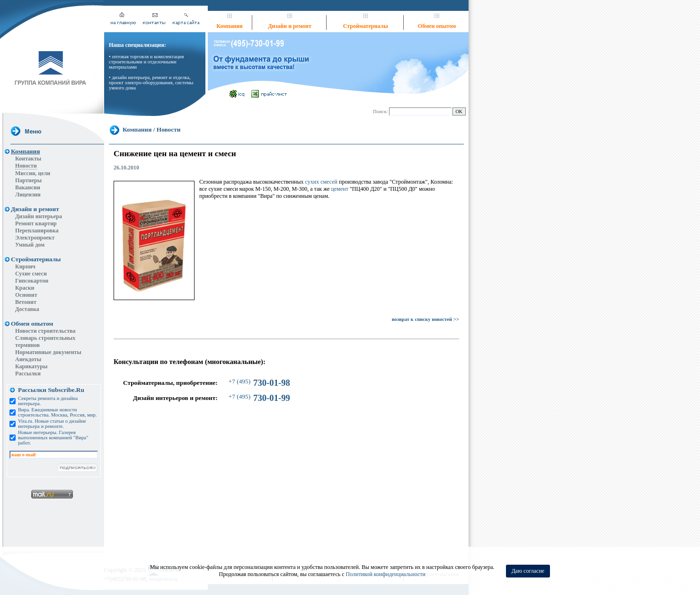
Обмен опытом (437, 26)
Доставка (27, 309)
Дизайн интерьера (39, 216)
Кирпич (25, 266)
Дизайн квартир (240, 526)
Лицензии (28, 195)
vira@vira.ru (163, 531)
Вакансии (28, 187)
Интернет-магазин (436, 526)
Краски (25, 288)
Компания (229, 26)
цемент (340, 189)
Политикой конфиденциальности (386, 574)
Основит (26, 295)
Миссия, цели (33, 173)
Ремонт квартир (36, 223)
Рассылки (28, 373)
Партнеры (28, 180)
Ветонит (26, 302)
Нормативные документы (48, 352)
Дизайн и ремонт (290, 26)
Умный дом (30, 245)
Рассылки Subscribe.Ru (51, 390)
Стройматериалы (366, 26)
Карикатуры (31, 366)
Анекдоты (28, 359)
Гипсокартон (32, 281)
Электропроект (35, 238)
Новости (26, 166)
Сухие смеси (31, 274)
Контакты (28, 159)
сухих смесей (321, 182)
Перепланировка (37, 231)
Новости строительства (45, 331)
